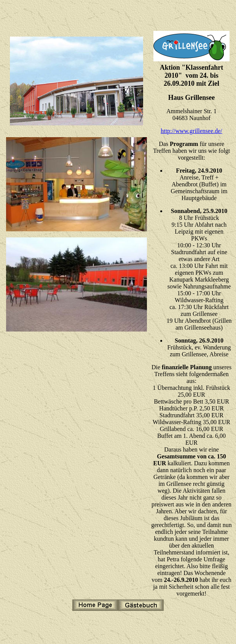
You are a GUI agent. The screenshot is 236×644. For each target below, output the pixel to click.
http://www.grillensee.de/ (191, 131)
